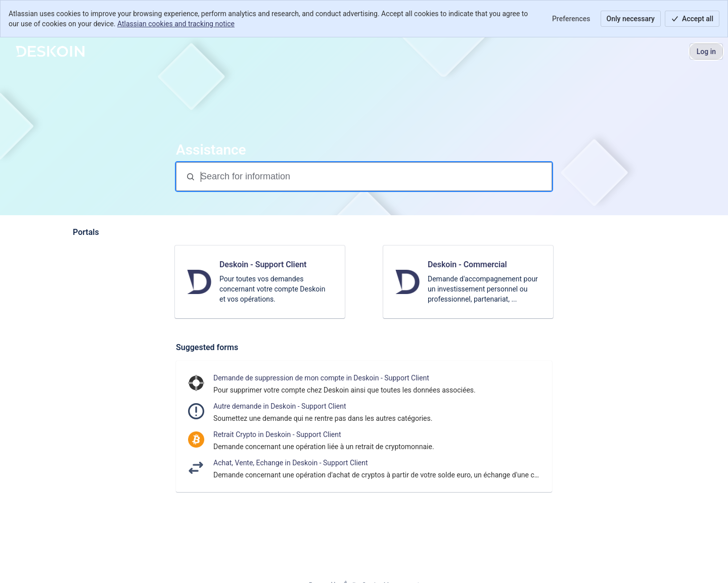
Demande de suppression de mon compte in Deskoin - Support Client (321, 378)
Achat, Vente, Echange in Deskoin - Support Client (291, 463)
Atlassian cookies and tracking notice (176, 24)
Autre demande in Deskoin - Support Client (280, 406)
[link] (260, 282)
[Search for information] (375, 177)
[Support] (50, 52)
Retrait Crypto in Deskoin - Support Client (277, 434)
